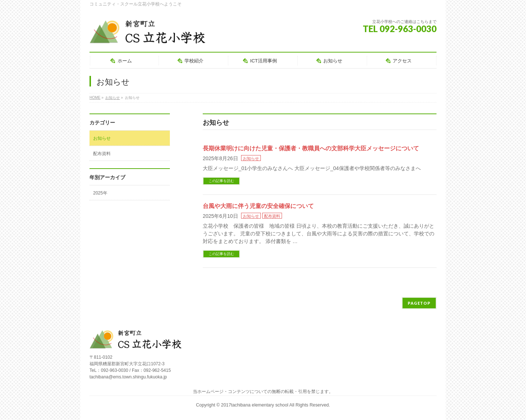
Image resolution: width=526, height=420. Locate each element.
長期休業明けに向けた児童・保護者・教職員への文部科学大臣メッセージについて (311, 148)
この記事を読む (221, 181)
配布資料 (272, 216)
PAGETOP (419, 303)
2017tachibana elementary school (255, 405)
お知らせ (251, 158)
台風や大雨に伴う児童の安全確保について (258, 206)
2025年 (100, 193)
